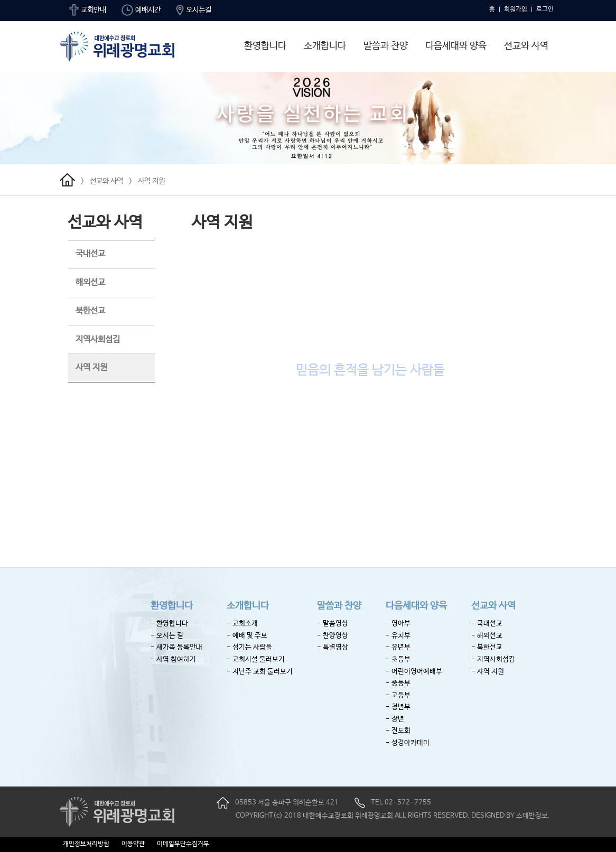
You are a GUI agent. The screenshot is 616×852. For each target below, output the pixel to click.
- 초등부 (398, 659)
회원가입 (516, 10)
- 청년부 (398, 707)
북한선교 (90, 311)
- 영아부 (398, 624)
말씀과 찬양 (386, 46)
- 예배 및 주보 (247, 636)
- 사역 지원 (488, 672)
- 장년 (395, 719)
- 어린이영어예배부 (414, 672)
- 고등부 (398, 695)
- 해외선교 (487, 636)
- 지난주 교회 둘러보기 (260, 672)
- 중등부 (398, 683)
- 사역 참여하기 (173, 659)
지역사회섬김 (98, 339)
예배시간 (141, 10)
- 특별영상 (333, 647)
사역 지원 (151, 181)
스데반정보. (533, 816)
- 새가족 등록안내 (176, 647)
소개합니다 (325, 46)
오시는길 (194, 10)
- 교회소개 (242, 624)
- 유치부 (398, 636)
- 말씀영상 (333, 624)
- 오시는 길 (167, 636)
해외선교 (90, 282)
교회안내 (88, 10)
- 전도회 (398, 731)
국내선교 (90, 254)
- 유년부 (398, 647)
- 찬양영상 (333, 636)
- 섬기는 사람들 (249, 647)
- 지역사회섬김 (493, 659)
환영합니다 (265, 46)
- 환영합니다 (169, 624)
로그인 (545, 10)
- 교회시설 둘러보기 (256, 659)
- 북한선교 (487, 647)
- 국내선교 (487, 624)
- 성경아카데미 (408, 743)
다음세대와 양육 (456, 46)
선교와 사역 (526, 46)
